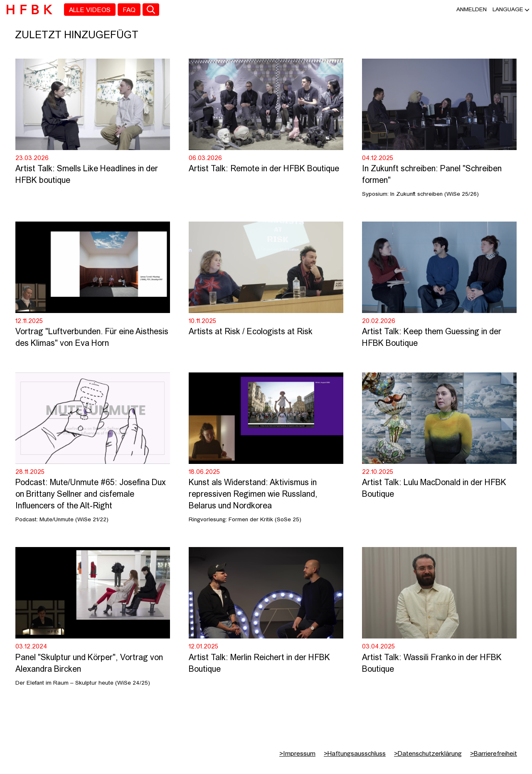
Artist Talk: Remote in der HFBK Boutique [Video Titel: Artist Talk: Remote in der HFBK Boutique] (264, 169)
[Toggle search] (151, 10)
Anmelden (472, 10)
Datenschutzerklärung (428, 754)
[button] (508, 10)
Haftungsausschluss (355, 754)
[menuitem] (90, 10)
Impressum (297, 754)
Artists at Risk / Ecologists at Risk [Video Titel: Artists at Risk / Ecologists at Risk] (424, 332)
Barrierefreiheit (494, 754)
